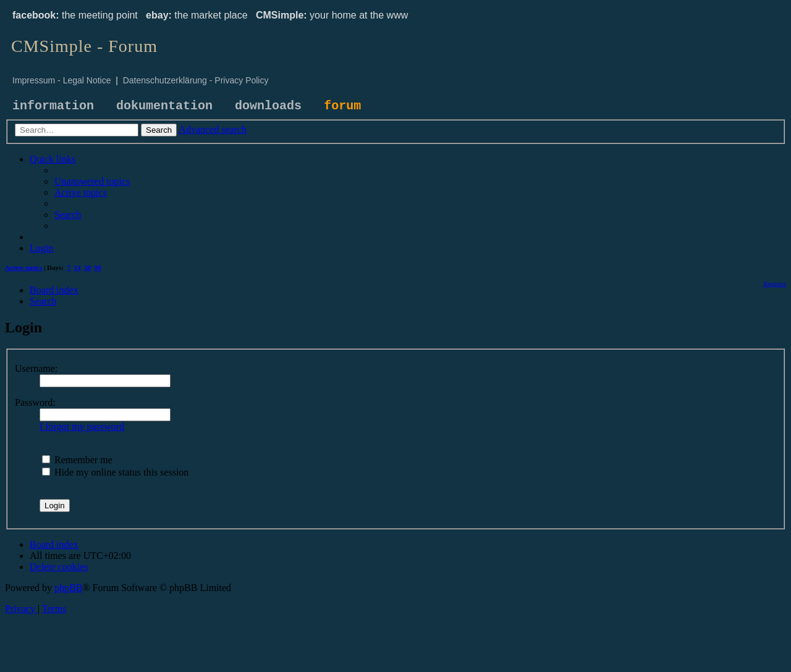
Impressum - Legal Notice (62, 80)
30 (87, 267)
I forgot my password (82, 426)
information (53, 106)
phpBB (68, 588)
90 (98, 267)
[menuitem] (92, 181)
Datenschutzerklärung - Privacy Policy (196, 80)
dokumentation (164, 106)
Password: (35, 402)
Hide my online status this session (115, 472)
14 (78, 267)
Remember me (77, 460)
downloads (268, 106)
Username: (36, 368)
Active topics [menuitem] (23, 267)
